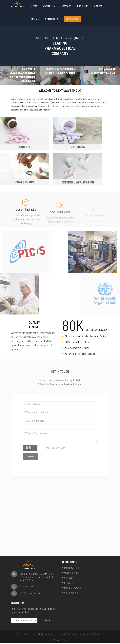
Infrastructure (70, 568)
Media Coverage (71, 588)
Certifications (70, 593)
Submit (47, 620)
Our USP (67, 578)
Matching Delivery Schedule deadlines (60, 71)
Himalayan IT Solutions (93, 634)
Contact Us (52, 19)
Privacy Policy (60, 640)
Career (98, 6)
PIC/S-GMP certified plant (103, 71)
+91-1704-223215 (28, 587)
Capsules (53, 147)
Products (83, 6)
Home (34, 6)
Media (34, 19)
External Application (53, 182)
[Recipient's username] (24, 621)
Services (66, 6)
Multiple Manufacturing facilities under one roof (22, 75)
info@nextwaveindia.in (31, 593)
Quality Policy (70, 573)
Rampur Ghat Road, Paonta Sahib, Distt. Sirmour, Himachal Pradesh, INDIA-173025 (37, 577)
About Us (48, 6)
